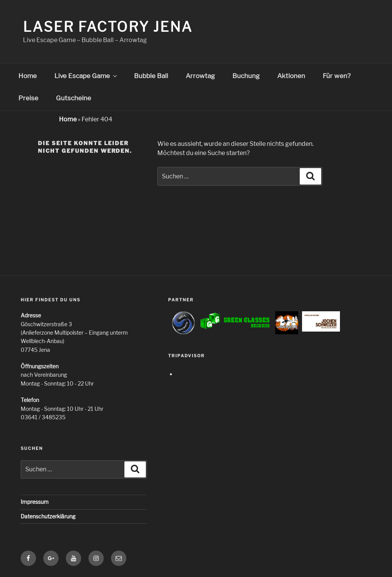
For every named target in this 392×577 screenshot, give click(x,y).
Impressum (35, 502)
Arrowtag (200, 76)
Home (28, 76)
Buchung (246, 76)
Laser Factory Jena (108, 27)
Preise (28, 98)
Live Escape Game (86, 76)
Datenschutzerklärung (48, 516)
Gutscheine (73, 98)
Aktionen (291, 76)
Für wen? (337, 76)
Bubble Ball (151, 76)
